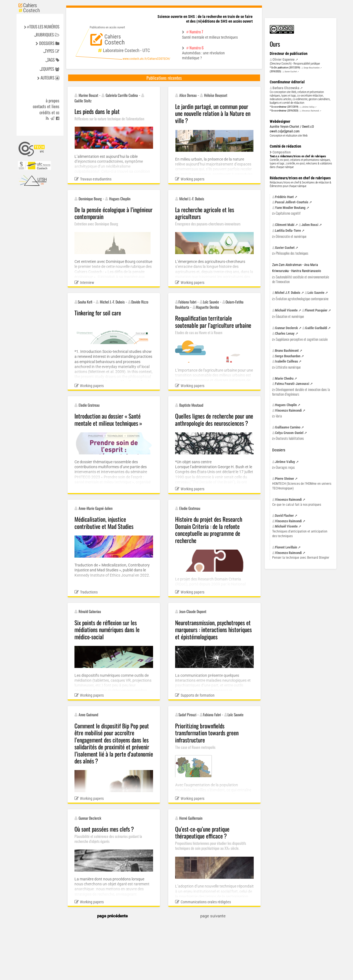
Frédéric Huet (284, 197)
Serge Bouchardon (312, 68)
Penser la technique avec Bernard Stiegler (301, 558)
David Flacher (284, 516)
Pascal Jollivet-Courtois (292, 202)
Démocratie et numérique (291, 236)
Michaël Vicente (286, 310)
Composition (282, 152)
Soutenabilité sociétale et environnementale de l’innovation (301, 279)
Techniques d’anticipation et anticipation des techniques (300, 534)
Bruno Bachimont (287, 351)
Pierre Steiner (284, 479)
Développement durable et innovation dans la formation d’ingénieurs (301, 392)
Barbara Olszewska (286, 88)
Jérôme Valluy (308, 107)
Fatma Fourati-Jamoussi (292, 384)
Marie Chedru (284, 378)
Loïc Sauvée (316, 293)
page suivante (213, 916)
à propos (53, 101)
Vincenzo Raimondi (311, 111)
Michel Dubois (288, 293)
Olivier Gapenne (284, 59)
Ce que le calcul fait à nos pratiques (297, 505)
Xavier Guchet (291, 71)
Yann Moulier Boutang (290, 208)
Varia (279, 416)
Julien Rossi (310, 225)
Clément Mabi (285, 225)
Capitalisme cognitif (288, 213)
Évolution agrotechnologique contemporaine (302, 299)
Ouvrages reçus (285, 467)
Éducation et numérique (290, 316)
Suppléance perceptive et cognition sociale (302, 339)
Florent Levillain (286, 547)
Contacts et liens (46, 106)
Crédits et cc (49, 113)
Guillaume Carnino (288, 427)
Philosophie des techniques (292, 253)
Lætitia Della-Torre (288, 231)
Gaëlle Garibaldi (316, 328)
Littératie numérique (288, 367)
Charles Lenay (285, 333)
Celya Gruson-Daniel (289, 433)
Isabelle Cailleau (286, 361)
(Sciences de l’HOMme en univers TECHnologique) (302, 486)
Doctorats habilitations (290, 438)
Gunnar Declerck (286, 328)
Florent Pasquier (316, 310)
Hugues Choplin (286, 405)
